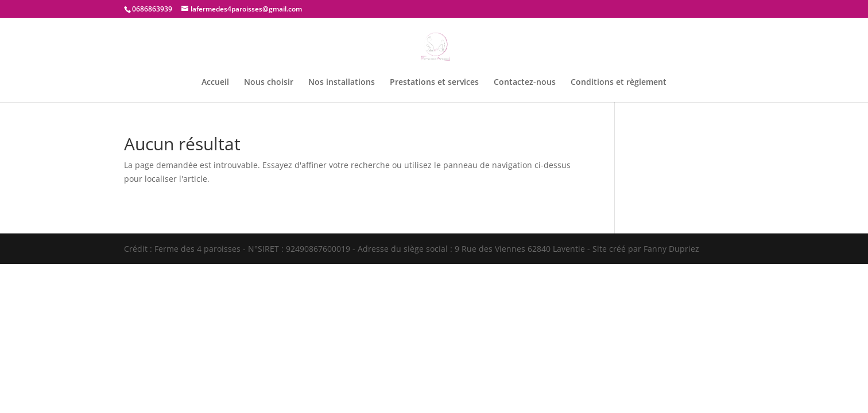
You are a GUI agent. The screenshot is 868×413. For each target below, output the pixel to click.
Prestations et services (434, 83)
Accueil (215, 83)
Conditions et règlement (619, 83)
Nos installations (342, 83)
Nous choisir (269, 83)
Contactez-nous (525, 83)
